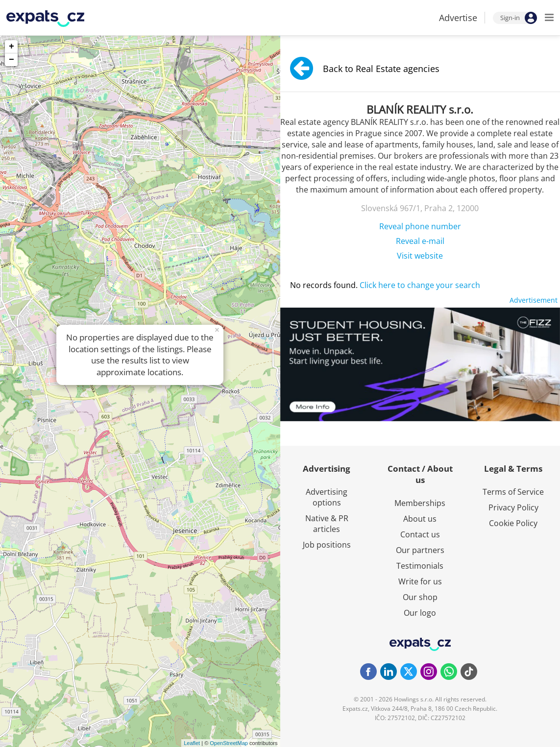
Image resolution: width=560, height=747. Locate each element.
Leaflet (192, 743)
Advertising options (327, 497)
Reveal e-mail (420, 241)
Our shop (420, 597)
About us (420, 519)
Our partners (420, 550)
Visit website (420, 256)
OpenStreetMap (229, 743)
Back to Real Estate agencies (365, 68)
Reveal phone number (420, 226)
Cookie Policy (513, 523)
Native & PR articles (327, 524)
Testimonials (420, 566)
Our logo (420, 613)
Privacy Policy (513, 507)
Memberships (420, 503)
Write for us (420, 581)
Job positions (327, 545)
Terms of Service (513, 492)
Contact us (420, 534)
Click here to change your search (420, 285)
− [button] (12, 60)
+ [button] (12, 47)
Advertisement (534, 300)
